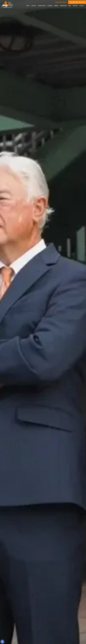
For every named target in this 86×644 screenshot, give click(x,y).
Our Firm (34, 6)
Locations (50, 6)
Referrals (75, 6)
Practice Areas (42, 6)
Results (56, 6)
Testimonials (63, 6)
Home (28, 6)
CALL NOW (77, 2)
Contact (82, 6)
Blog (70, 6)
